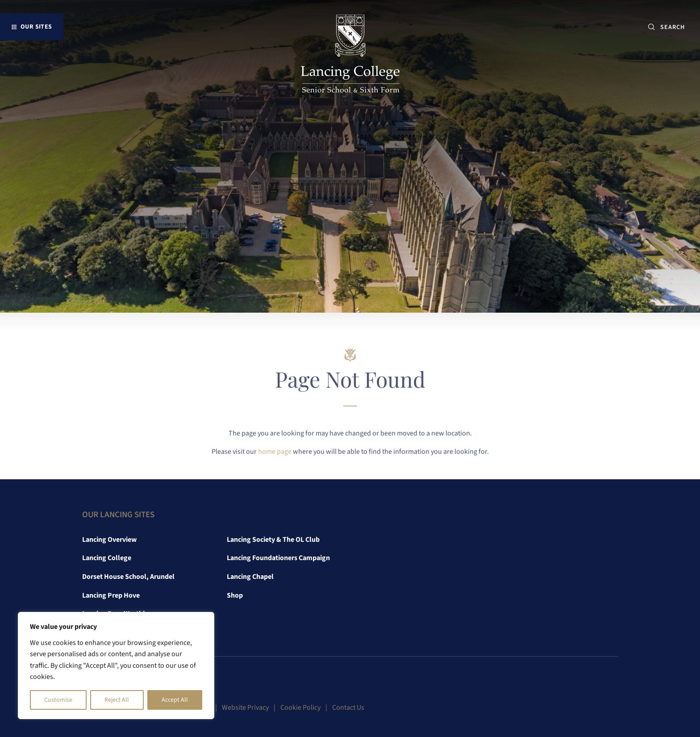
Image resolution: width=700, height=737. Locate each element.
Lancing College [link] (107, 558)
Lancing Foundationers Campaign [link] (278, 558)
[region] (116, 666)
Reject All (117, 700)
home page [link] (275, 452)
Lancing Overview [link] (109, 540)
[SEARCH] (676, 27)
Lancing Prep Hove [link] (111, 595)
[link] (350, 55)
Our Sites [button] (36, 27)
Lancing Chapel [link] (250, 577)
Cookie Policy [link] (300, 708)
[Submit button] (652, 27)
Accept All (175, 700)
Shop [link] (235, 595)
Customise (58, 700)
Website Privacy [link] (245, 708)
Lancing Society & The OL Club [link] (273, 540)
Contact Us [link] (348, 708)
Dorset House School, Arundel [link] (128, 577)
